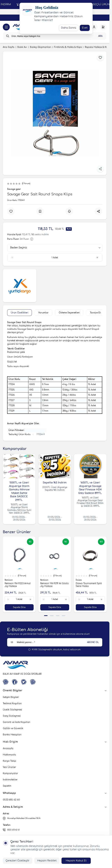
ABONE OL (93, 642)
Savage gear (14, 189)
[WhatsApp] (6, 682)
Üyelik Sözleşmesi (12, 710)
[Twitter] (24, 682)
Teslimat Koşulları (12, 703)
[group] (55, 113)
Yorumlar (43, 313)
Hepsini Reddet (47, 861)
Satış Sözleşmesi (12, 716)
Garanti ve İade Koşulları (16, 722)
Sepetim (7, 786)
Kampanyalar (10, 773)
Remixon (9, 580)
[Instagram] (33, 682)
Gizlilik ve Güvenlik (13, 728)
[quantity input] (55, 258)
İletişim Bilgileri (11, 697)
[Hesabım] (94, 27)
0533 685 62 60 (11, 800)
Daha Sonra (69, 28)
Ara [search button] (100, 36)
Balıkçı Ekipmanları (40, 47)
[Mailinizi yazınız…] (55, 642)
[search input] (55, 36)
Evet (85, 28)
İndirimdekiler (10, 780)
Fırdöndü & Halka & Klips (68, 47)
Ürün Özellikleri (20, 313)
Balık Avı (22, 47)
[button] (46, 616)
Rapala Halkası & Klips (97, 47)
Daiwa (79, 580)
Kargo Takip (9, 761)
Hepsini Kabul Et (76, 861)
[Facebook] (15, 682)
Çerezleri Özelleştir (18, 861)
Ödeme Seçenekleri (69, 313)
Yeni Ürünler (9, 767)
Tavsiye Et (95, 313)
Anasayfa (8, 748)
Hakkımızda (9, 755)
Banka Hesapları (12, 735)
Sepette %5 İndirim (55, 483)
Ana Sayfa (9, 47)
